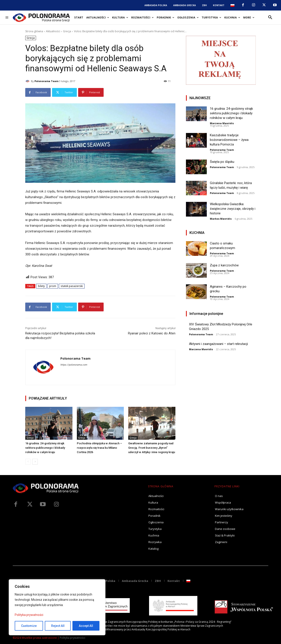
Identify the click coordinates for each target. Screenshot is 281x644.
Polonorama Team (46, 81)
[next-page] (35, 462)
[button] (270, 18)
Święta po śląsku (222, 162)
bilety (41, 286)
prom (53, 286)
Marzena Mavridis (222, 123)
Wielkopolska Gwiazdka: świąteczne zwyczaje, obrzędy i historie (233, 209)
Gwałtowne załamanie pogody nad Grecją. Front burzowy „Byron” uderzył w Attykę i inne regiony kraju (152, 448)
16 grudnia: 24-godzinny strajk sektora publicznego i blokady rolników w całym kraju (45, 448)
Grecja (67, 31)
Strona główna (34, 31)
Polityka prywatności (29, 615)
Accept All (86, 626)
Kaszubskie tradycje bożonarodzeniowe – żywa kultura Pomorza (229, 140)
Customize (29, 626)
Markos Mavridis (221, 219)
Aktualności (53, 31)
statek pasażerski (72, 286)
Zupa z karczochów (224, 265)
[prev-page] (28, 462)
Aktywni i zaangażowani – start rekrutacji (218, 344)
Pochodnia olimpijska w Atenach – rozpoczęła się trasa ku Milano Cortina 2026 (99, 448)
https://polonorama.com (74, 365)
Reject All (58, 626)
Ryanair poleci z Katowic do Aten (152, 333)
